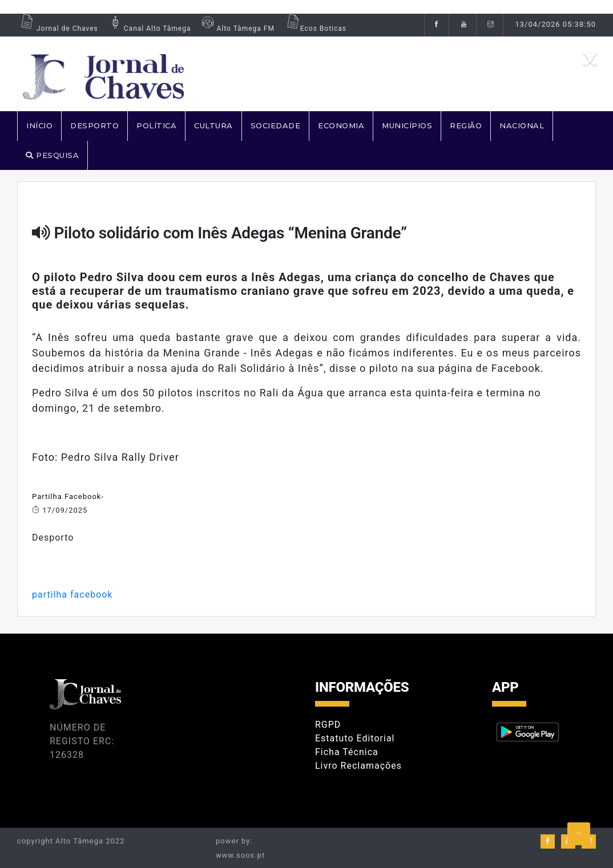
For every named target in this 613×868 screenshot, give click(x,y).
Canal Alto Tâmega (149, 29)
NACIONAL (522, 125)
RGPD (328, 725)
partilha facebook (72, 595)
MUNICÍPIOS (407, 125)
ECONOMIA (341, 125)
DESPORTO (94, 125)
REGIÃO (466, 125)
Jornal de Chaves (58, 29)
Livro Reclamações (358, 766)
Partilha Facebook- (68, 496)
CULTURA (213, 125)
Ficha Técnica (347, 752)
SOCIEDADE (276, 125)
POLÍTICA (156, 125)
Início (39, 125)
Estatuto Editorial (355, 738)
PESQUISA (52, 155)
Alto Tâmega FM (237, 29)
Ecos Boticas (315, 29)
